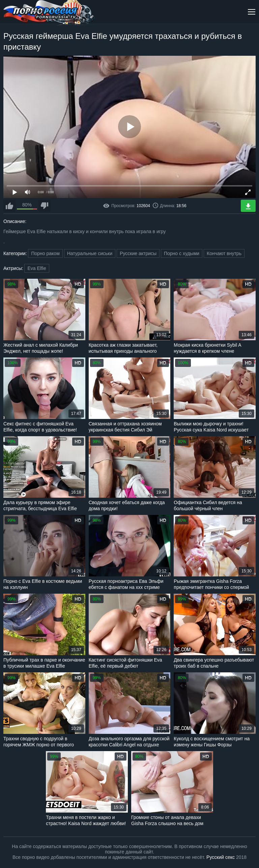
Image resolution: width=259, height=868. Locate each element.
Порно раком (45, 253)
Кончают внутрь (224, 253)
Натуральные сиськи (90, 253)
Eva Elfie (37, 268)
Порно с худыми (182, 253)
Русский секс (221, 857)
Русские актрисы (138, 253)
